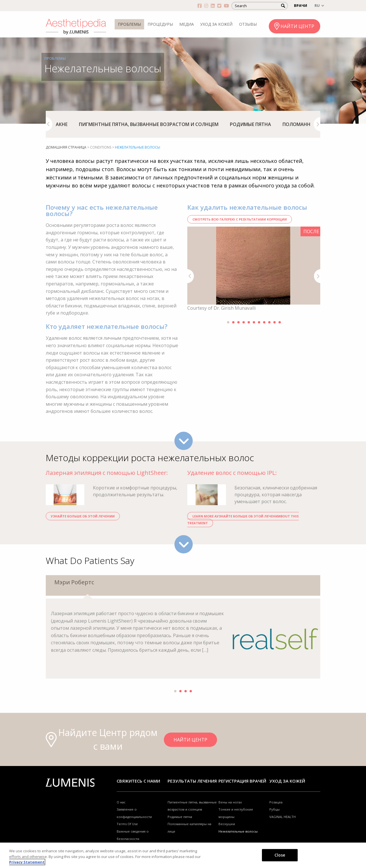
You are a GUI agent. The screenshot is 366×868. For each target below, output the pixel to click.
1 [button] (228, 322)
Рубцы (274, 809)
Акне (62, 124)
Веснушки (227, 824)
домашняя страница (66, 147)
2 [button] (233, 322)
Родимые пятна (250, 124)
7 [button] (259, 322)
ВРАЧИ (301, 5)
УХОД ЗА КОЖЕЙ (216, 24)
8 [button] (264, 322)
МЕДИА (187, 24)
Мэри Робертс (74, 582)
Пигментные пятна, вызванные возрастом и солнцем (149, 124)
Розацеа (276, 802)
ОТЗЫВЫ (248, 24)
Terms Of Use (127, 824)
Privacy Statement (27, 862)
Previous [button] (49, 124)
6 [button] (254, 322)
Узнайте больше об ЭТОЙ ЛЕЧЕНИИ (83, 516)
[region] (183, 855)
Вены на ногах (230, 802)
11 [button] (280, 322)
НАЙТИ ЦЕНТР (297, 26)
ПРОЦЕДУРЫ (160, 24)
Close (280, 855)
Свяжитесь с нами (138, 781)
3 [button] (238, 322)
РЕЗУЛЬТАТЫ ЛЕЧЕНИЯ (192, 781)
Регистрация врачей (242, 781)
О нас (121, 802)
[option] (62, 124)
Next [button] (317, 124)
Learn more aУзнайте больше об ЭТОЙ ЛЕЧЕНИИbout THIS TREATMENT (243, 520)
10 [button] (274, 322)
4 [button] (244, 322)
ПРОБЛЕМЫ (129, 24)
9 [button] (269, 322)
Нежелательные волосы (238, 831)
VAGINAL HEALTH (283, 817)
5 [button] (249, 322)
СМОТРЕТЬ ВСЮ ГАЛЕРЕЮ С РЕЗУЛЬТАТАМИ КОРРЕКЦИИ (240, 219)
